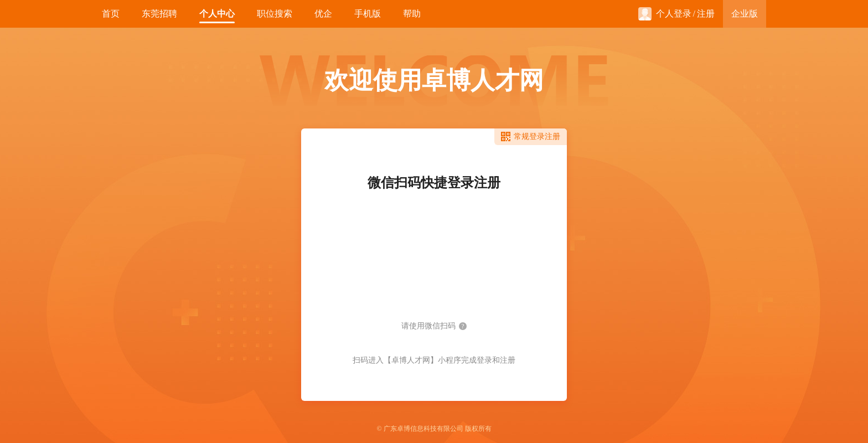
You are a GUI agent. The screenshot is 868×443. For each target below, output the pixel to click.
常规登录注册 (537, 136)
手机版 (368, 14)
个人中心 (217, 14)
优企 (323, 14)
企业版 (745, 14)
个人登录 (665, 14)
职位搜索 (275, 14)
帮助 (412, 14)
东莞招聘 (159, 14)
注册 (706, 14)
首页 (111, 14)
